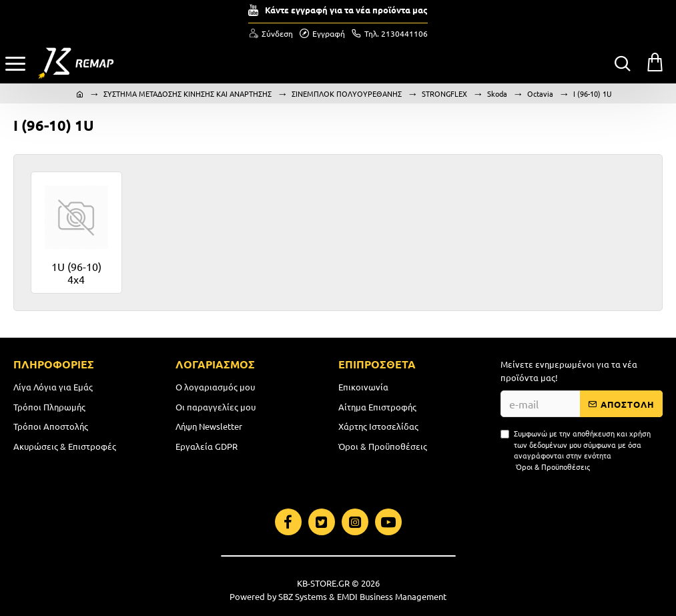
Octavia (540, 93)
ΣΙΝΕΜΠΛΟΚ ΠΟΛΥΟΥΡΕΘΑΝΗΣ (347, 93)
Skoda (497, 93)
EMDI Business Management (392, 596)
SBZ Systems (303, 596)
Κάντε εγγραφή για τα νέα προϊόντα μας (346, 10)
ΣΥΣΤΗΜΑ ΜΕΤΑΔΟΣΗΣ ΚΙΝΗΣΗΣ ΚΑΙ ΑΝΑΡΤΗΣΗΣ (188, 93)
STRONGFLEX (444, 93)
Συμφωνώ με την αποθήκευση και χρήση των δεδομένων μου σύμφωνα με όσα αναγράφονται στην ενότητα (576, 450)
